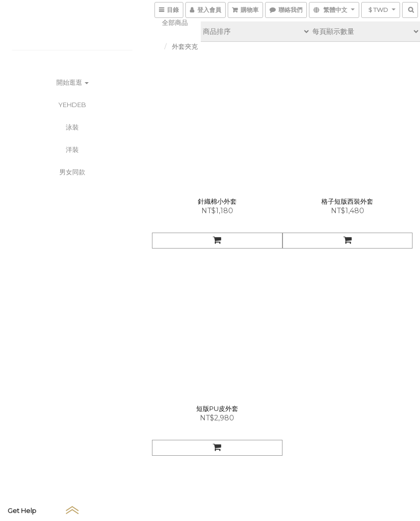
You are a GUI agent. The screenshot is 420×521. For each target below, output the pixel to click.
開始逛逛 (72, 82)
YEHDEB (72, 105)
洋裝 (72, 149)
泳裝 (72, 127)
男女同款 (72, 172)
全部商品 (175, 22)
